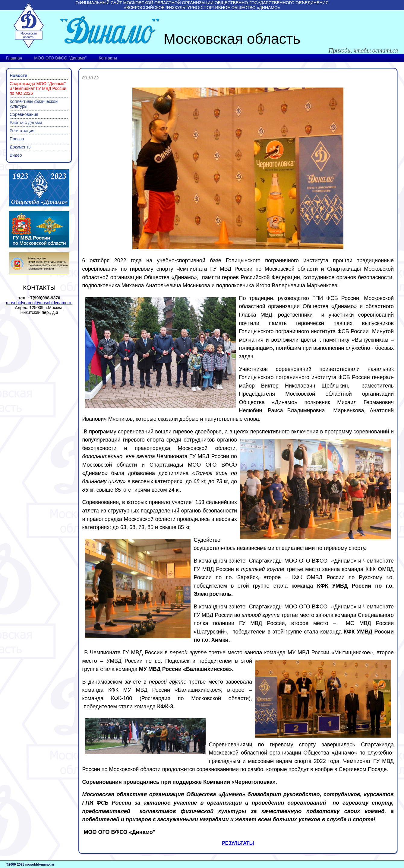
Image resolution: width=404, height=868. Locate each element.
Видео (16, 155)
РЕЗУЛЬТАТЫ (238, 843)
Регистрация (22, 131)
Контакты (108, 58)
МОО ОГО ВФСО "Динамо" (60, 58)
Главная (14, 58)
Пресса (17, 139)
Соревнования (24, 114)
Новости (19, 75)
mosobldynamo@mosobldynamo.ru (39, 303)
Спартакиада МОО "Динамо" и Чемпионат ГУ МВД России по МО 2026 (38, 88)
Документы (21, 147)
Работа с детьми (26, 123)
